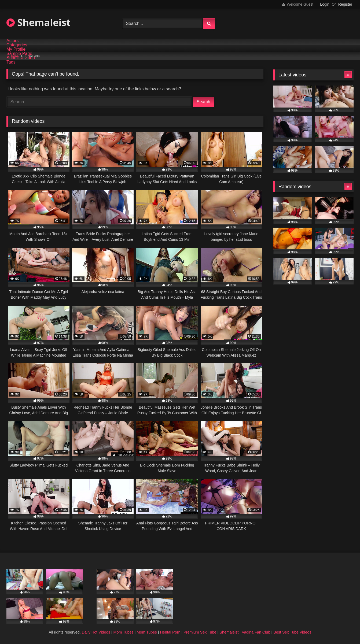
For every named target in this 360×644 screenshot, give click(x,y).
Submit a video (21, 58)
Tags (11, 62)
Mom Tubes (124, 632)
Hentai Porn (170, 632)
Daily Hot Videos (96, 632)
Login (325, 4)
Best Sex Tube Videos (292, 632)
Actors (12, 41)
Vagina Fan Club (256, 632)
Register (345, 4)
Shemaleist (38, 22)
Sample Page (19, 54)
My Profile (16, 49)
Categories (17, 45)
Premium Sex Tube (200, 632)
